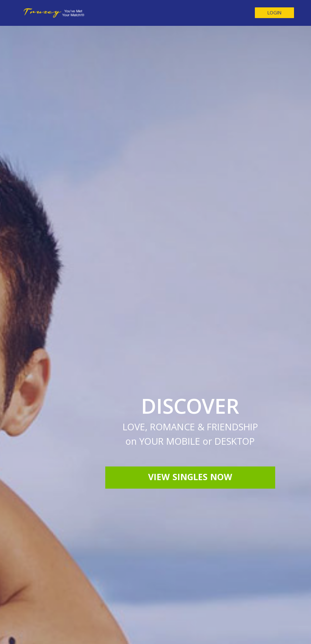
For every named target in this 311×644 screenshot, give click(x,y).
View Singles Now (190, 379)
